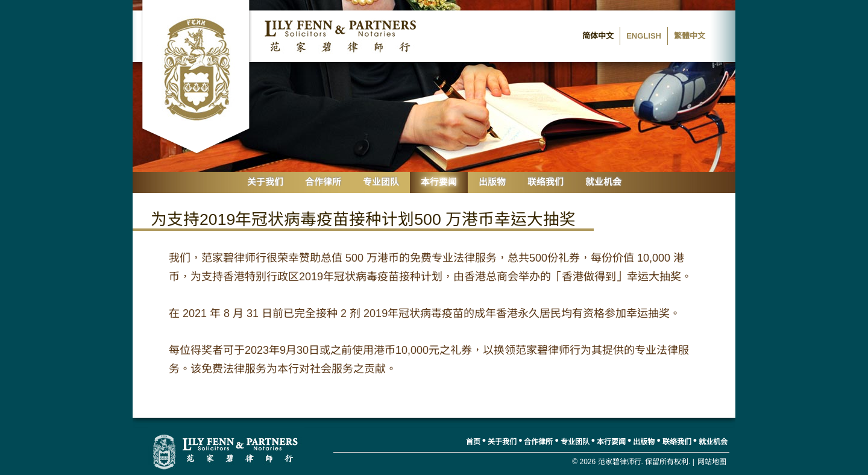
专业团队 (381, 182)
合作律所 (323, 182)
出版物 (492, 182)
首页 (473, 442)
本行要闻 (439, 182)
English (644, 36)
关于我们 (265, 182)
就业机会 (603, 182)
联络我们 (546, 182)
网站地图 (712, 462)
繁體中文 (690, 36)
